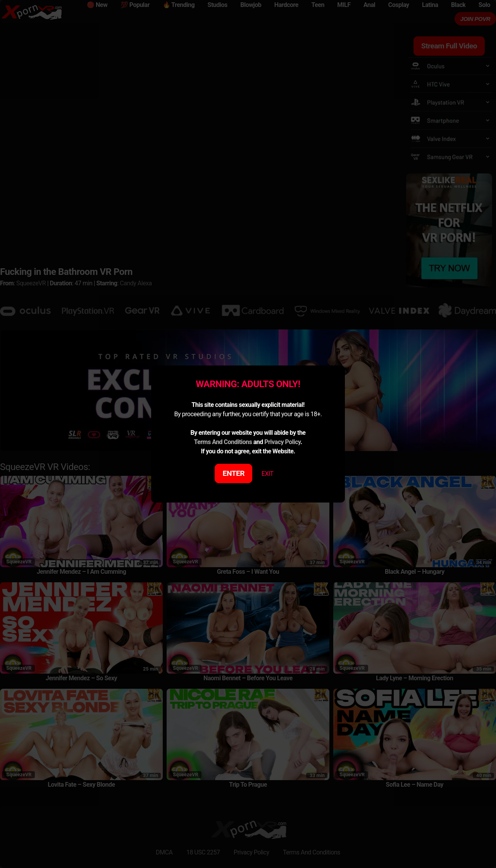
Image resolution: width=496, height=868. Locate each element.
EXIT (268, 474)
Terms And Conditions (223, 442)
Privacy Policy (282, 442)
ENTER (234, 473)
